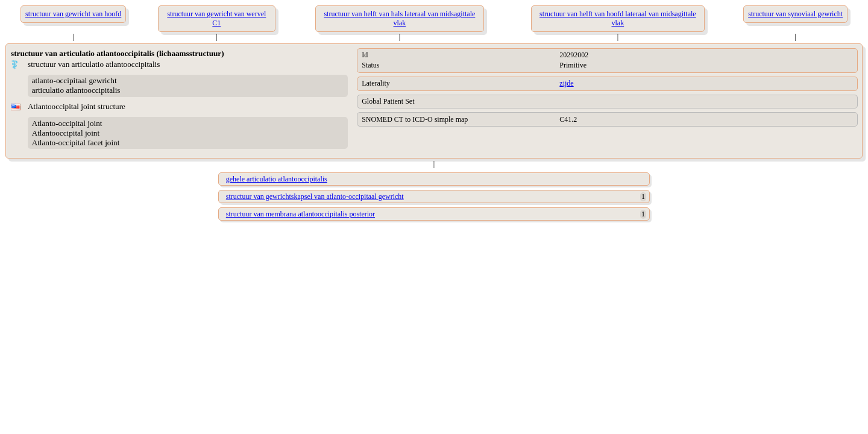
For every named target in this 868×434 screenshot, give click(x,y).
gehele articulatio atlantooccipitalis (277, 179)
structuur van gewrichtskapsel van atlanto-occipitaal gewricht (315, 197)
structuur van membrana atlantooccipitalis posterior (300, 214)
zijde (566, 83)
